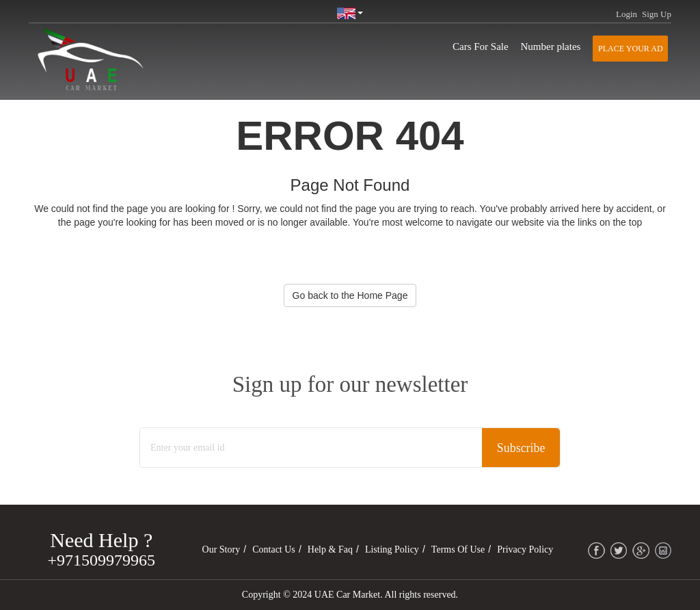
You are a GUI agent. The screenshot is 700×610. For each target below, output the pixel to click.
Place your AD (630, 49)
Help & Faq (330, 549)
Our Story (221, 549)
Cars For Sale (481, 47)
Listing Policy (392, 549)
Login (627, 14)
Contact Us (274, 549)
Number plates (551, 47)
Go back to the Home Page (350, 295)
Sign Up (657, 14)
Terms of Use (458, 549)
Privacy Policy (525, 549)
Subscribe (521, 448)
